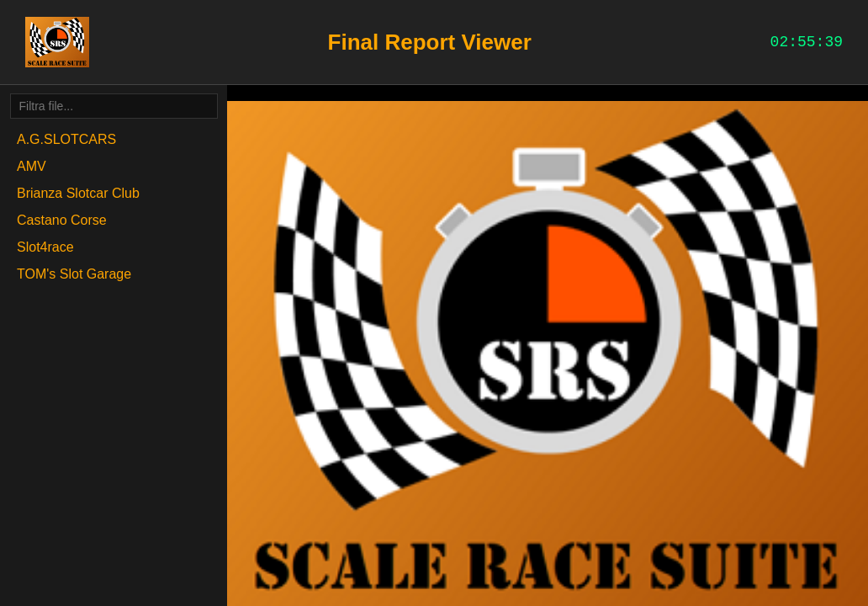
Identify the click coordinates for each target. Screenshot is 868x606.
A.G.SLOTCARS (66, 139)
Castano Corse (62, 220)
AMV (32, 166)
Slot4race (45, 247)
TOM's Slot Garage (74, 274)
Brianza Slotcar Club (78, 193)
